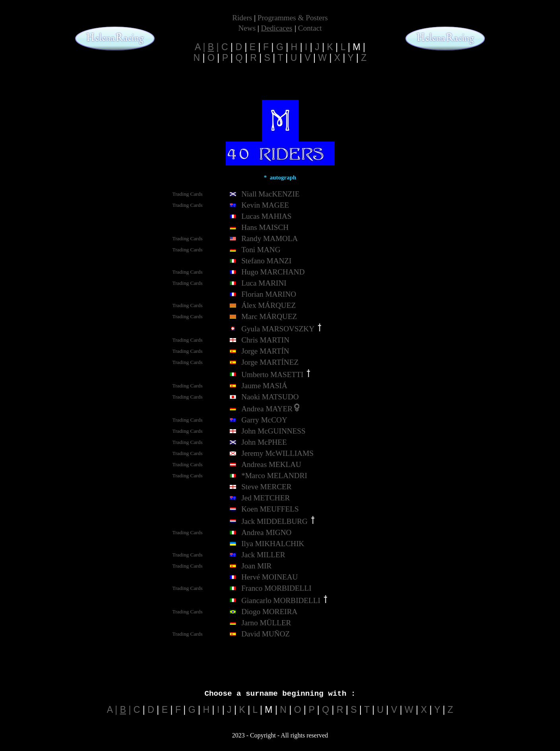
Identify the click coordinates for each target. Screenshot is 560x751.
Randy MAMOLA (269, 238)
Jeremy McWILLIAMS (277, 453)
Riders (242, 18)
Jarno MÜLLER (266, 623)
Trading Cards (188, 194)
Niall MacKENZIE (270, 194)
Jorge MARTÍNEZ (270, 362)
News (247, 28)
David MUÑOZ (265, 634)
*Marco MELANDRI (274, 476)
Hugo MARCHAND (273, 272)
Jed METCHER (265, 498)
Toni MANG (261, 250)
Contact (310, 28)
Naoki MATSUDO (270, 397)
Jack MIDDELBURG (274, 521)
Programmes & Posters (293, 18)
